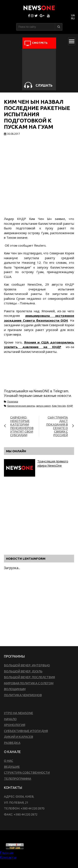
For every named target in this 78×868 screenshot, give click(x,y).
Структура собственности (27, 772)
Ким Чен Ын (59, 406)
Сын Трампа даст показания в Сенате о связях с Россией (57, 426)
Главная (7, 853)
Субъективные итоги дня (26, 731)
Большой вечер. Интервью (27, 665)
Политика (13, 402)
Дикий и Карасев (19, 737)
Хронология (15, 725)
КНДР (70, 406)
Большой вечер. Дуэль (23, 671)
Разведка (12, 743)
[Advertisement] (37, 376)
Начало (10, 719)
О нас (9, 761)
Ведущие (12, 767)
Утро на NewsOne (19, 713)
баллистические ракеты (21, 406)
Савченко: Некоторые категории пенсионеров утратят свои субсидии (22, 426)
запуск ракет (43, 406)
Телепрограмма (18, 779)
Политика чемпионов (23, 695)
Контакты (8, 857)
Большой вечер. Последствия (29, 677)
